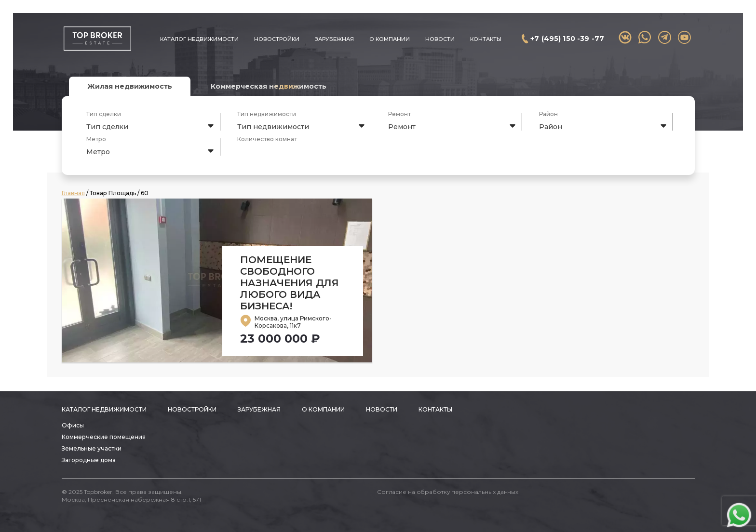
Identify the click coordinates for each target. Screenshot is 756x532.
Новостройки (277, 39)
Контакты (486, 39)
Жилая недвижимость (130, 86)
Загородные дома (89, 460)
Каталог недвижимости (199, 39)
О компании (390, 39)
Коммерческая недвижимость (269, 86)
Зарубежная (334, 39)
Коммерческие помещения (104, 437)
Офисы (73, 425)
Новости (440, 39)
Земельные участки (92, 448)
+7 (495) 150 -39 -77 (567, 39)
